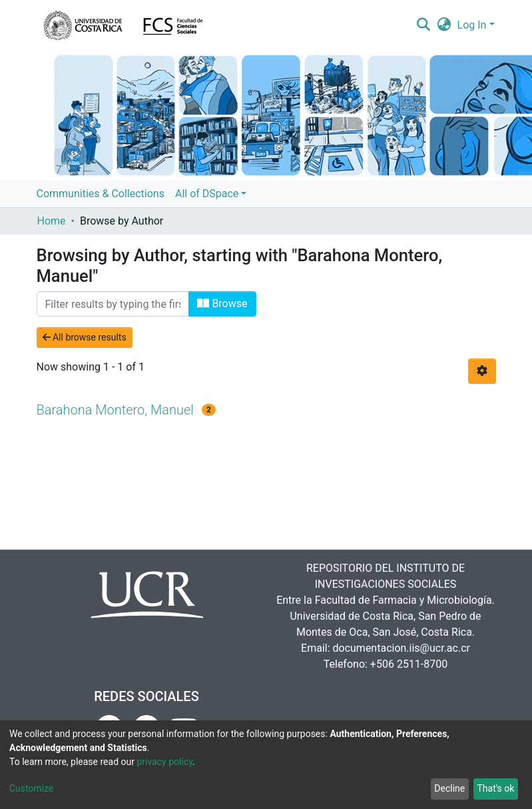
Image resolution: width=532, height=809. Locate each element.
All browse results (85, 337)
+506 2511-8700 (409, 664)
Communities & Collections (101, 194)
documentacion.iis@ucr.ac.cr (401, 648)
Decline (449, 788)
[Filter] (113, 304)
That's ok (495, 788)
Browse (222, 304)
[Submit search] (424, 25)
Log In (472, 25)
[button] (444, 25)
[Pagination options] (482, 371)
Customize (31, 788)
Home (52, 221)
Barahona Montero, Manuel (115, 410)
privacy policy (164, 762)
